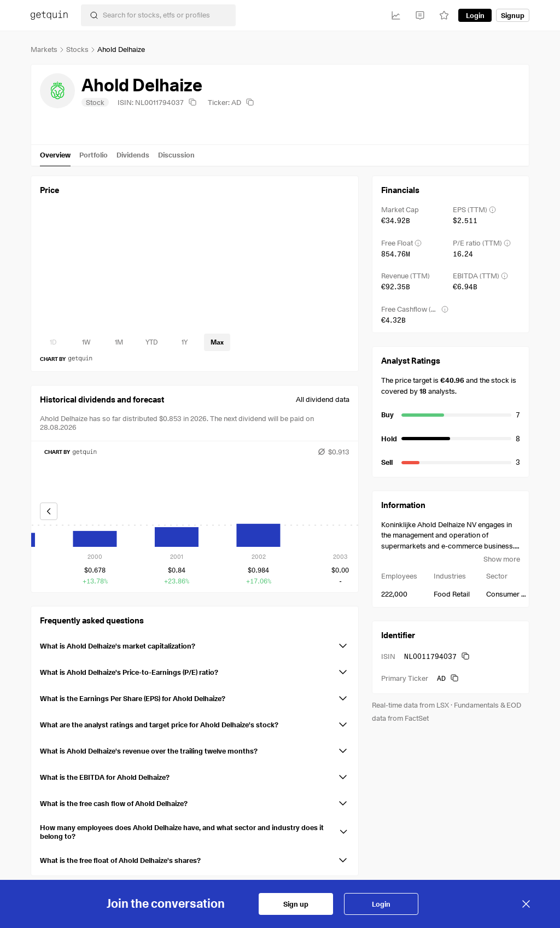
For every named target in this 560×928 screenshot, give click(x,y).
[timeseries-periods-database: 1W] (86, 342)
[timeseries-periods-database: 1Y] (184, 342)
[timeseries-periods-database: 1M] (119, 342)
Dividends (133, 155)
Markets (44, 49)
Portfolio (94, 155)
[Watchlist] (444, 15)
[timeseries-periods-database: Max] (217, 342)
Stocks (77, 49)
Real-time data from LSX (410, 705)
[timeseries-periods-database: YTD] (151, 342)
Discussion (176, 155)
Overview (55, 155)
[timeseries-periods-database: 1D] (53, 342)
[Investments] (396, 15)
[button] (195, 644)
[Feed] (420, 15)
